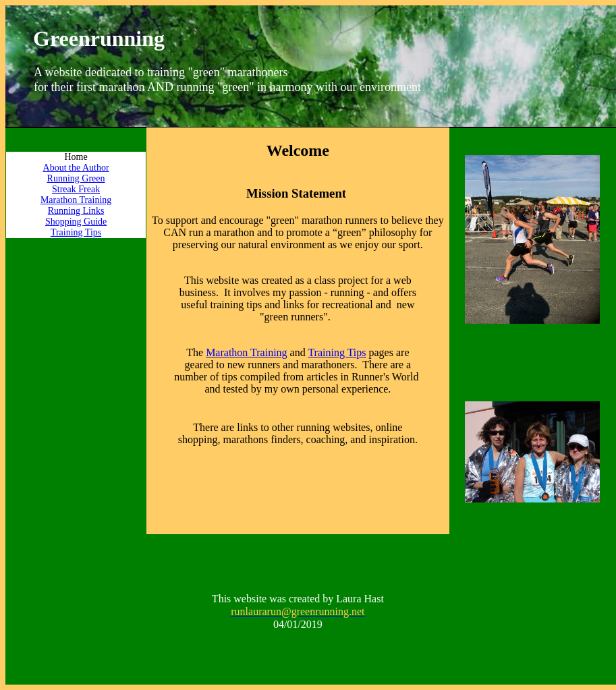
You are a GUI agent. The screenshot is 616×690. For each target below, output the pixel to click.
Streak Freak (76, 189)
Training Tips (76, 232)
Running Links (76, 211)
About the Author (76, 168)
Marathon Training (76, 200)
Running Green (76, 178)
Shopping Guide (76, 222)
